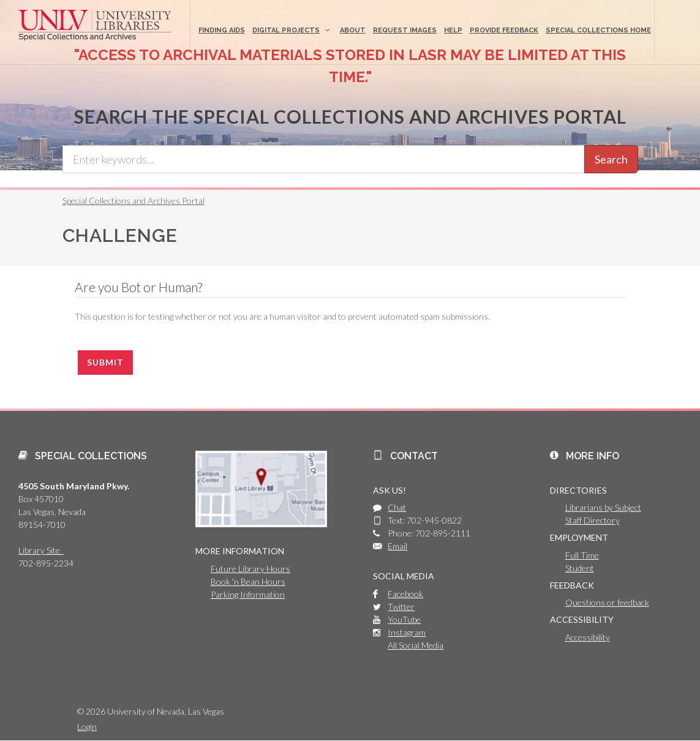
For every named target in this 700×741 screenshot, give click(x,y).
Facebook (405, 594)
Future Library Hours (250, 569)
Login (87, 727)
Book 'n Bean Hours (248, 581)
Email (397, 546)
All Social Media (416, 645)
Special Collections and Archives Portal (134, 201)
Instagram (407, 632)
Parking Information (248, 594)
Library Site (41, 550)
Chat (397, 507)
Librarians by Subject (603, 507)
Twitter (401, 607)
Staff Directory (593, 520)
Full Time (582, 555)
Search (611, 159)
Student (580, 568)
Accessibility (588, 637)
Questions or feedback (607, 602)
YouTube (404, 619)
